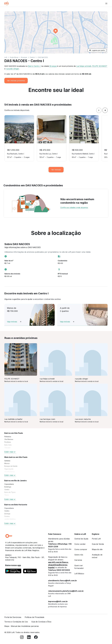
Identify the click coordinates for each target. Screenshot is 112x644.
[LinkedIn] (29, 638)
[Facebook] (36, 638)
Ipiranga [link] (7, 514)
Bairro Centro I (34, 66)
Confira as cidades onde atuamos (74, 208)
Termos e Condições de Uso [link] (16, 622)
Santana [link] (7, 461)
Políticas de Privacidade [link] (34, 617)
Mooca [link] (7, 463)
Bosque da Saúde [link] (11, 466)
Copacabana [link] (9, 484)
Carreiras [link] (78, 560)
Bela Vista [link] (8, 445)
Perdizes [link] (8, 442)
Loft (6, 57)
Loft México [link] (79, 574)
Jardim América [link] (10, 519)
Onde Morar (14, 57)
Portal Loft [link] (96, 539)
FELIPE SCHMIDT (100, 66)
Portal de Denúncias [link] (13, 617)
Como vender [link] (80, 544)
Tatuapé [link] (7, 448)
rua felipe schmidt (84, 66)
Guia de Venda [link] (98, 544)
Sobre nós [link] (79, 555)
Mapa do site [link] (97, 549)
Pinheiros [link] (8, 437)
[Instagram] (22, 638)
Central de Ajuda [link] (81, 539)
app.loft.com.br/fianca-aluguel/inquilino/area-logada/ (58, 565)
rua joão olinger (12, 69)
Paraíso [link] (7, 516)
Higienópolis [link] (9, 469)
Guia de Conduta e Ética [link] (41, 622)
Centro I (33, 57)
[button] (56, 32)
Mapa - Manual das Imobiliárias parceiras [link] (22, 626)
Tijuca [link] (7, 495)
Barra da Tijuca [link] (10, 492)
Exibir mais (10, 452)
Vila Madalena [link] (9, 472)
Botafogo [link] (8, 487)
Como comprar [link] (81, 549)
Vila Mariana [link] (9, 439)
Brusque (24, 57)
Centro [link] (7, 490)
